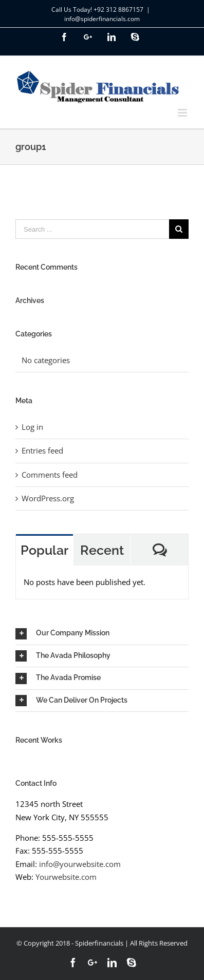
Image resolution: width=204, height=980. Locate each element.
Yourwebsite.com (66, 877)
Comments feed (50, 475)
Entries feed (42, 450)
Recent (102, 550)
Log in (32, 427)
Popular (44, 550)
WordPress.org (48, 498)
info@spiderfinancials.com (102, 19)
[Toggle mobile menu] (183, 113)
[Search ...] (92, 229)
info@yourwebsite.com (80, 864)
